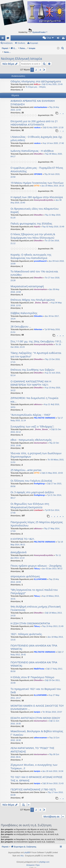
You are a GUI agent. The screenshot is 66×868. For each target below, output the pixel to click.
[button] (44, 66)
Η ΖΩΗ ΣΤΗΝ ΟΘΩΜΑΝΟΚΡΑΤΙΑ (30, 620)
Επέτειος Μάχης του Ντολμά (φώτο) (33, 296)
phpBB (27, 849)
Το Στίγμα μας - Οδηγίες (36, 83)
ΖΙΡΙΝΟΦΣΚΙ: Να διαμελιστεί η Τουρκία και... (34, 396)
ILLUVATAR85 (40, 576)
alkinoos (38, 401)
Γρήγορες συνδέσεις (3, 39)
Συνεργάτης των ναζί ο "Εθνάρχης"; (32, 423)
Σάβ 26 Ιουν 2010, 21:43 (53, 780)
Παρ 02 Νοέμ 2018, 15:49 (53, 223)
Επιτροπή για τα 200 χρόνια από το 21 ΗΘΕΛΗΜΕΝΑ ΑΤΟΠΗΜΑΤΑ (34, 119)
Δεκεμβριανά (18, 548)
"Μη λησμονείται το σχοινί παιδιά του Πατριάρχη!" (34, 588)
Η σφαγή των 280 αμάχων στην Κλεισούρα (37, 193)
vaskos (37, 124)
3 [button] (40, 66)
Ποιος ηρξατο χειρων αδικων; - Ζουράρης (36, 562)
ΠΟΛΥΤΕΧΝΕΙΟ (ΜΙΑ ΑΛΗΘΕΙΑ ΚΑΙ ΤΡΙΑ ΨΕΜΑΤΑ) (34, 643)
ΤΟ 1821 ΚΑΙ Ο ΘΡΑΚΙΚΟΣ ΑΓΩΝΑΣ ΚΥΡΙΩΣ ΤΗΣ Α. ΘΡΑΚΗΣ (36, 775)
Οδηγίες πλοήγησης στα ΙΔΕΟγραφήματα (36, 78)
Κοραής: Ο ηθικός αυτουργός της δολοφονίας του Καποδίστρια (31, 253)
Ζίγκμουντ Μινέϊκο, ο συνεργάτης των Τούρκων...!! (34, 763)
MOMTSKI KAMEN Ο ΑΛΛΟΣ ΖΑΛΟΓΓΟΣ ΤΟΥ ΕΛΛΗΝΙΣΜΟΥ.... (37, 704)
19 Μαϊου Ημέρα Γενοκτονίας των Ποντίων (37, 179)
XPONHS (38, 170)
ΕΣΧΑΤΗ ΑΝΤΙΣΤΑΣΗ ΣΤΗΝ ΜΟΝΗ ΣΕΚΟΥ (35, 714)
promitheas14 (40, 257)
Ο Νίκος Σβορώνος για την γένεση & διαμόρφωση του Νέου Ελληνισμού (33, 232)
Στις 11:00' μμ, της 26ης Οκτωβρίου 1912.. (37, 338)
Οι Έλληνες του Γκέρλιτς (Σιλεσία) (31, 477)
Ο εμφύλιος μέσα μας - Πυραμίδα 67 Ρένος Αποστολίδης (37, 166)
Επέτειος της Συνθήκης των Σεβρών (32, 366)
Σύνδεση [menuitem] (59, 39)
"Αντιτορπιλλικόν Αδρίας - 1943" (31, 411)
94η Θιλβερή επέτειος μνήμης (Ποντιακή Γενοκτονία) (36, 604)
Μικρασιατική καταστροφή (27, 283)
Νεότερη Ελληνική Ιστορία (21, 55)
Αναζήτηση (8, 43)
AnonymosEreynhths (44, 196)
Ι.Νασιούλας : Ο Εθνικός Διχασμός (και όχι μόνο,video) (36, 135)
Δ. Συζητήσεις (9, 39)
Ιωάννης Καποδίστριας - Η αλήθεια (32, 147)
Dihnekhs (38, 312)
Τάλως (37, 565)
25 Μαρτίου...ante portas (26, 466)
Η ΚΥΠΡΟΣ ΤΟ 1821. (23, 535)
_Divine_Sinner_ (42, 299)
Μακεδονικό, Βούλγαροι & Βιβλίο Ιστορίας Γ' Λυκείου (37, 729)
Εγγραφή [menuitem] (64, 39)
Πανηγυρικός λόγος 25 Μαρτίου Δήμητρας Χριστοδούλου (37, 520)
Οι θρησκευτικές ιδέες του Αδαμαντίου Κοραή (35, 207)
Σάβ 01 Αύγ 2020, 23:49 (52, 81)
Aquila (37, 223)
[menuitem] (18, 38)
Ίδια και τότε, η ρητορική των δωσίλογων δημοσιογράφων (36, 451)
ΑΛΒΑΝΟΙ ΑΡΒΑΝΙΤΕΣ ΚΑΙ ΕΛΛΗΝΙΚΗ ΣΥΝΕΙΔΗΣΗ (33, 99)
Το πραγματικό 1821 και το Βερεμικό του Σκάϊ (36, 687)
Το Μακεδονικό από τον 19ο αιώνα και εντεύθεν (34, 269)
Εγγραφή (34, 43)
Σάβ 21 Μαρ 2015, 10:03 (52, 469)
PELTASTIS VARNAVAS (45, 414)
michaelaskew (40, 103)
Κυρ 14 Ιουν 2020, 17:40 (53, 140)
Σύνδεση (21, 43)
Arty (22, 852)
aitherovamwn (40, 734)
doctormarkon (40, 286)
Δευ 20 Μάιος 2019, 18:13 (53, 182)
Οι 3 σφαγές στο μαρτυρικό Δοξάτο (32, 488)
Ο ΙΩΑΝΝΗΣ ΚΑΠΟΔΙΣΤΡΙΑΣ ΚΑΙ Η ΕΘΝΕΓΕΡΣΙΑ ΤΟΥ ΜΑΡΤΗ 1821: (31, 379)
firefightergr (39, 480)
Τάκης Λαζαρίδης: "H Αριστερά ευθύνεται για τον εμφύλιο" (36, 351)
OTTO (37, 182)
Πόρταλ (5, 48)
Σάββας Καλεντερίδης (24, 309)
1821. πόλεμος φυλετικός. (26, 630)
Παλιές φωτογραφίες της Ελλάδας (31, 220)
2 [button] (36, 66)
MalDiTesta (39, 665)
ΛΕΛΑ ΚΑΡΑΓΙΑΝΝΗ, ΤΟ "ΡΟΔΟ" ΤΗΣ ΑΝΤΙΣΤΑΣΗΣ (32, 746)
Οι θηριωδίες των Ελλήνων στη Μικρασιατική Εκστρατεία (30, 502)
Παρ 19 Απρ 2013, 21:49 (53, 623)
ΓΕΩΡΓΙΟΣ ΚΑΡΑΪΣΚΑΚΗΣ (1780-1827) (33, 786)
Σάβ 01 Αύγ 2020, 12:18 (53, 124)
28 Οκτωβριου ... (21, 323)
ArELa (37, 81)
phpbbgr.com (44, 858)
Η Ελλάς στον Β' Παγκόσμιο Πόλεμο (32, 673)
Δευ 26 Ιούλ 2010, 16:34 (53, 767)
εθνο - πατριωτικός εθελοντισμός (31, 436)
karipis (37, 708)
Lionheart (38, 506)
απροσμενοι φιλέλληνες (25, 573)
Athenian (38, 326)
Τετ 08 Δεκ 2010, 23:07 (52, 708)
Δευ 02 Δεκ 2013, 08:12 (52, 565)
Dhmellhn (38, 150)
